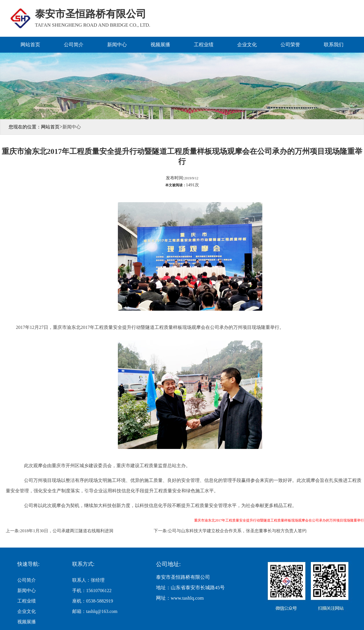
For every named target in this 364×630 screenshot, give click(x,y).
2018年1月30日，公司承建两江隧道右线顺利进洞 (67, 531)
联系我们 (334, 45)
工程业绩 (204, 45)
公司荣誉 (290, 45)
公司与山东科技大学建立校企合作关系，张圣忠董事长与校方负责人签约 (237, 531)
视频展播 (160, 45)
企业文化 (247, 45)
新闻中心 (117, 45)
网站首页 (30, 45)
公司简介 (74, 45)
